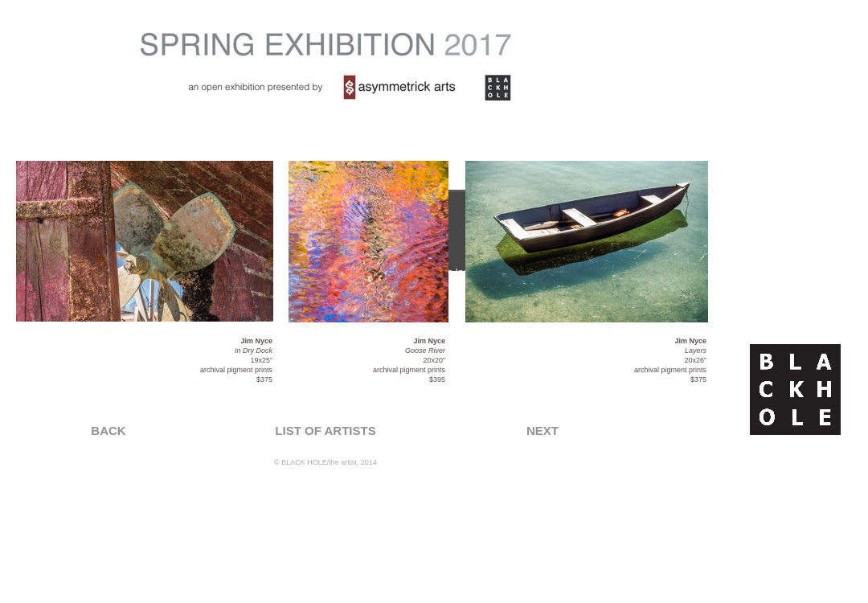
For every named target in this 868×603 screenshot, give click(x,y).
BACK (108, 431)
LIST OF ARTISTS (325, 431)
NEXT (542, 431)
